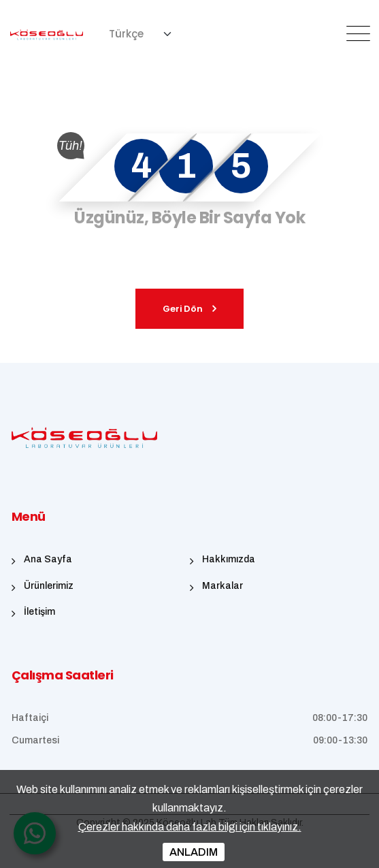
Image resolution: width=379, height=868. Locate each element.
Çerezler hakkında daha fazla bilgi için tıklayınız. (190, 827)
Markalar (223, 586)
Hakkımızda (229, 559)
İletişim (39, 612)
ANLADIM (194, 852)
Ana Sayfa (48, 559)
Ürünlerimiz (49, 586)
